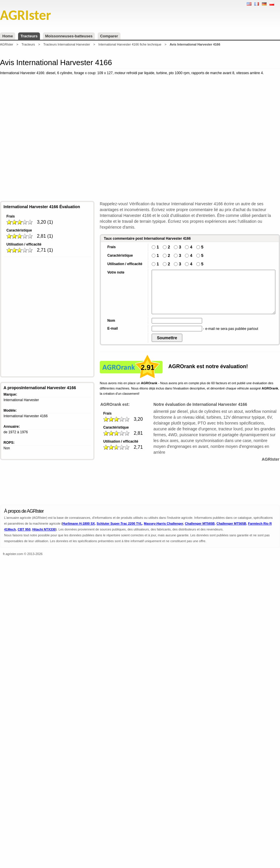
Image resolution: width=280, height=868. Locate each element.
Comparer (109, 36)
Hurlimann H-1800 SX (79, 523)
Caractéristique (19, 230)
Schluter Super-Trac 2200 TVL (119, 523)
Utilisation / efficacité (24, 244)
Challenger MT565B (200, 523)
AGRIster (7, 44)
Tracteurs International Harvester (66, 44)
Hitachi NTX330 (44, 529)
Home (8, 36)
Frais (11, 216)
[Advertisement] (85, 139)
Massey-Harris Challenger (163, 523)
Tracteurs (29, 36)
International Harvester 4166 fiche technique (130, 44)
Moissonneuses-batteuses (69, 36)
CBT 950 (24, 529)
